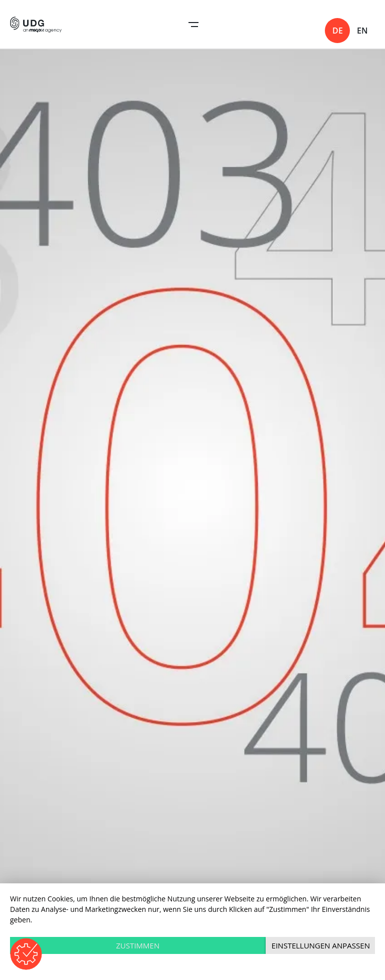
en (362, 31)
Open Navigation (194, 25)
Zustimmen (138, 945)
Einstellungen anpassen (321, 945)
